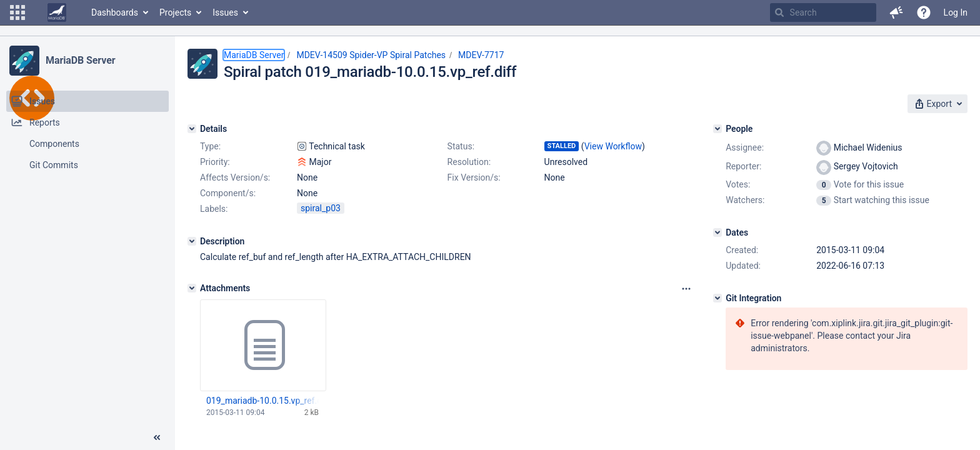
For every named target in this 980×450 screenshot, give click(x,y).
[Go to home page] (57, 12)
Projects (175, 12)
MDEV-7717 (481, 55)
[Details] (192, 129)
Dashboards (115, 12)
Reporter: (743, 166)
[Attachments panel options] (686, 289)
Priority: (215, 162)
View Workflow (613, 146)
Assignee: (745, 147)
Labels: (214, 209)
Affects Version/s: (235, 177)
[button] (17, 12)
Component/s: (228, 193)
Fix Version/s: (474, 177)
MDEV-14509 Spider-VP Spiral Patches (371, 55)
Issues (225, 12)
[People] (717, 129)
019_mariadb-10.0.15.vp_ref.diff (262, 401)
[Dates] (717, 232)
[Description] (192, 241)
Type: (210, 146)
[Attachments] (192, 288)
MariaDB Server (80, 60)
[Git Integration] (717, 298)
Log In (956, 12)
